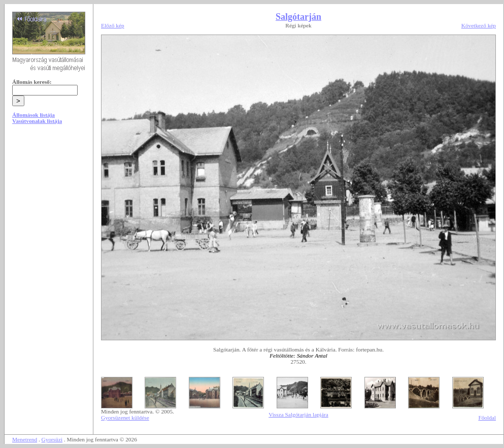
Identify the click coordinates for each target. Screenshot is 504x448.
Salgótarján (298, 17)
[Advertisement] (49, 209)
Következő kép (479, 25)
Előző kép (113, 25)
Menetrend (25, 439)
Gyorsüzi (52, 439)
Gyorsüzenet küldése (125, 418)
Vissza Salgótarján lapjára (298, 414)
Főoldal (487, 418)
